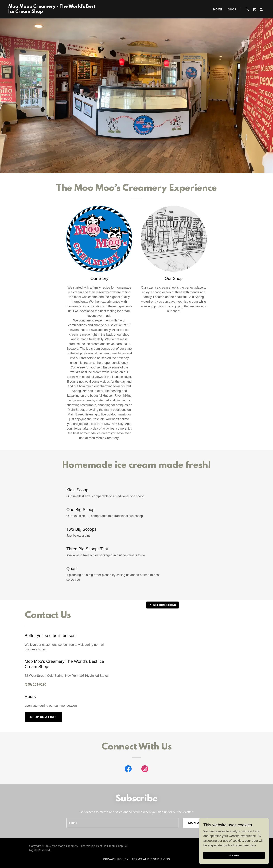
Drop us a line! (43, 717)
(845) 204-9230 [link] (35, 685)
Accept (234, 855)
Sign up (195, 823)
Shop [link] (232, 9)
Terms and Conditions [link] (151, 859)
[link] (53, 12)
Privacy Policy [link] (116, 859)
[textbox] (122, 823)
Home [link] (218, 9)
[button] (261, 9)
